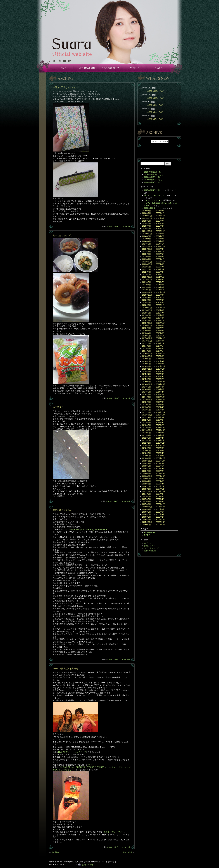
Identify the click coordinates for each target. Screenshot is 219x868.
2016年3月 (147, 364)
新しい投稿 (129, 852)
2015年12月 (161, 366)
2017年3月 (160, 349)
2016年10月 (147, 356)
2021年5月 (160, 285)
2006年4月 (160, 514)
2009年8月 (160, 463)
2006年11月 (147, 507)
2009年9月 (147, 463)
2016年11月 (161, 354)
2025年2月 (147, 229)
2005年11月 (147, 522)
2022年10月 (147, 264)
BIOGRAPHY (150, 533)
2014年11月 (147, 384)
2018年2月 (147, 336)
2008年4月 (160, 484)
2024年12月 (147, 231)
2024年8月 (147, 236)
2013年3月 (147, 410)
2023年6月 (147, 254)
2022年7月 (160, 267)
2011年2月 (160, 440)
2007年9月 (147, 494)
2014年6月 (160, 389)
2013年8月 (160, 402)
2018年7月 (160, 328)
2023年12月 (147, 246)
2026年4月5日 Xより (155, 112)
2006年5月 (147, 514)
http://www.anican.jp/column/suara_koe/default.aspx (86, 529)
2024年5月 (160, 239)
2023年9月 (160, 249)
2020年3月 (160, 303)
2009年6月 (160, 466)
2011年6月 (160, 435)
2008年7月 (147, 481)
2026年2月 (147, 213)
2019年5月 (160, 315)
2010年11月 (147, 446)
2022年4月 (147, 272)
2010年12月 (161, 443)
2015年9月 (147, 372)
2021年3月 (160, 287)
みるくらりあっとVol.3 (113, 832)
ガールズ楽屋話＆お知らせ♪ (66, 668)
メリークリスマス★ (152, 200)
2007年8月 (160, 494)
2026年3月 (160, 211)
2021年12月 (147, 277)
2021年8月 (147, 282)
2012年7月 (147, 420)
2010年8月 (160, 448)
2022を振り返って (152, 208)
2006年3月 (147, 517)
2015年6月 (160, 374)
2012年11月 (147, 415)
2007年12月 (161, 489)
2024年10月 (147, 234)
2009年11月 (147, 461)
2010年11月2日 (113, 847)
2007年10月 (161, 491)
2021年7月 (160, 282)
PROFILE (134, 68)
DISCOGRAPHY (110, 68)
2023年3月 (160, 257)
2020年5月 (160, 300)
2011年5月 (147, 438)
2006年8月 (160, 509)
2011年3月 (147, 440)
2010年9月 (147, 448)
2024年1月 (160, 244)
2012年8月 (160, 417)
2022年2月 (147, 275)
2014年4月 (160, 392)
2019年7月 (160, 313)
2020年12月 (147, 292)
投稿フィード (150, 546)
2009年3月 (147, 471)
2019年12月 (147, 308)
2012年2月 (160, 425)
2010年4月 (160, 453)
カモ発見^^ (58, 407)
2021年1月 (160, 290)
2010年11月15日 (113, 226)
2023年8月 (147, 251)
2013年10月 (161, 400)
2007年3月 (147, 502)
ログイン (148, 543)
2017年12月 (147, 338)
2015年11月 (147, 369)
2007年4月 (160, 499)
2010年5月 (147, 453)
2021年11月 (161, 277)
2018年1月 (160, 336)
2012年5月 (147, 423)
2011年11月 (147, 430)
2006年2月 (160, 517)
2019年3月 (160, 318)
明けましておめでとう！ (154, 195)
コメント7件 (125, 226)
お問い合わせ (88, 865)
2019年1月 (160, 320)
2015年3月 (147, 379)
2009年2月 (160, 471)
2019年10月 (147, 310)
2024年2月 (147, 244)
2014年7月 (147, 389)
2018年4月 (147, 333)
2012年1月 (147, 428)
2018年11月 (161, 323)
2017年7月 (160, 343)
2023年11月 (161, 246)
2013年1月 (147, 412)
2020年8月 (147, 298)
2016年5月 (147, 361)
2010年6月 (160, 451)
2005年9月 (147, 525)
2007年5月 (147, 499)
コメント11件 (125, 847)
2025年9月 (160, 218)
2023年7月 (160, 251)
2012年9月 (147, 417)
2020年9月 (160, 295)
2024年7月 (160, 236)
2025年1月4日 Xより (153, 190)
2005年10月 (161, 522)
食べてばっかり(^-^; (62, 235)
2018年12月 (147, 323)
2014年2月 (160, 394)
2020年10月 (147, 295)
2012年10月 (161, 415)
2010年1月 (147, 458)
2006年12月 (161, 504)
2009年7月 (147, 466)
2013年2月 (160, 410)
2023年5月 (160, 254)
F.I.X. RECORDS (79, 865)
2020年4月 (147, 303)
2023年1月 (160, 259)
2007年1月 (147, 504)
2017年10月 (147, 341)
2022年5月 (160, 269)
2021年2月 (147, 290)
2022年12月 (147, 262)
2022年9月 (160, 264)
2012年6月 (160, 420)
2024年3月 (160, 241)
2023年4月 (147, 257)
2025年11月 (161, 216)
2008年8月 (160, 479)
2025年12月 (147, 216)
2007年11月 (147, 491)
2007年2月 (160, 502)
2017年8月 (147, 343)
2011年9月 (147, 433)
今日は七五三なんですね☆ (66, 87)
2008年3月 (147, 486)
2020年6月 (147, 300)
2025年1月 (160, 229)
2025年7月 (160, 221)
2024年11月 (161, 231)
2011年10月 (161, 430)
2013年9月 (147, 402)
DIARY (158, 68)
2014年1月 (147, 397)
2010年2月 (160, 456)
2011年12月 (161, 428)
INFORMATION (86, 68)
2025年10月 (147, 218)
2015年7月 (147, 374)
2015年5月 (147, 377)
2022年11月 (161, 262)
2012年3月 (147, 425)
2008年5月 (147, 484)
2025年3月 (160, 226)
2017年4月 (147, 349)
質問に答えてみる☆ (62, 510)
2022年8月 (147, 267)
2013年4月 (160, 407)
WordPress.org (150, 551)
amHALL (91, 765)
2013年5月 (147, 407)
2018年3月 (160, 333)
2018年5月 (160, 331)
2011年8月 (160, 433)
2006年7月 (147, 512)
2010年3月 (147, 456)
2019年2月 (147, 320)
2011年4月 (160, 438)
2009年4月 (160, 468)
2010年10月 (161, 446)
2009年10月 (161, 461)
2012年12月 (161, 412)
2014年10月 (161, 384)
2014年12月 (161, 382)
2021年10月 (147, 280)
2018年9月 (160, 326)
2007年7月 (147, 497)
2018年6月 (147, 331)
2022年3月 (160, 272)
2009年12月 (161, 458)
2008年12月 (161, 474)
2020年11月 (161, 292)
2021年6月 (147, 285)
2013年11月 (147, 400)
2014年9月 (147, 387)
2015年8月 (160, 372)
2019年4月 (147, 318)
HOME (62, 68)
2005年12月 (161, 520)
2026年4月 (147, 211)
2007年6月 (160, 497)
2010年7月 (147, 451)
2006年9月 (147, 509)
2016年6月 (160, 359)
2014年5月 (147, 392)
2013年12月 (161, 397)
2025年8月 (147, 221)
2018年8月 (147, 328)
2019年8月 (147, 313)
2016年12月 (147, 354)
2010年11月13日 (113, 398)
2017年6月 (147, 346)
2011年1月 (147, 443)
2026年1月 (160, 213)
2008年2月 (160, 486)
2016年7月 (147, 359)
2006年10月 (161, 507)
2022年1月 (160, 275)
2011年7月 (147, 435)
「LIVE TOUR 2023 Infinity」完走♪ (158, 203)
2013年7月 (147, 405)
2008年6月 (160, 481)
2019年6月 (147, 315)
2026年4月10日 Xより (156, 98)
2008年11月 (147, 476)
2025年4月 (147, 226)
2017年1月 (160, 351)
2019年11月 (161, 308)
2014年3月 (147, 394)
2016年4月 (160, 361)
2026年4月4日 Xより (155, 119)
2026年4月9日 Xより (155, 105)
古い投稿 (54, 852)
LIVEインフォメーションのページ (72, 752)
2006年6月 (160, 512)
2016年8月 (160, 356)
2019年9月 (160, 310)
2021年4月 (147, 287)
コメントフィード (151, 548)
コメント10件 (125, 501)
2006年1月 (147, 520)
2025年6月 (147, 224)
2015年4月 (160, 377)
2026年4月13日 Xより (156, 91)
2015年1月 (147, 382)
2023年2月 (147, 259)
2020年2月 (147, 305)
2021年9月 (160, 280)
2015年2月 (160, 379)
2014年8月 (160, 387)
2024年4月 (147, 241)
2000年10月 (161, 525)
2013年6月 (160, 405)
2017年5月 (160, 346)
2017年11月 (161, 338)
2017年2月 (147, 351)
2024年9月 (160, 234)
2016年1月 (147, 366)
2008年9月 (147, 479)
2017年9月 (160, 341)
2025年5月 (160, 224)
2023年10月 (147, 249)
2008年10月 (161, 476)
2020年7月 (160, 298)
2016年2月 (160, 364)
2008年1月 (147, 489)
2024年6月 (147, 239)
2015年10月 (161, 369)
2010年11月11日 (112, 501)
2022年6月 (147, 269)
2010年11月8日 (113, 660)
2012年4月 (160, 423)
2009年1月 (147, 474)
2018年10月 (147, 326)
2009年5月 (147, 468)
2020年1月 (160, 305)
